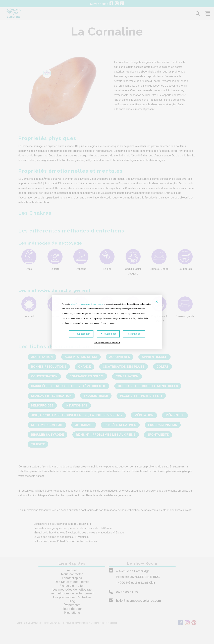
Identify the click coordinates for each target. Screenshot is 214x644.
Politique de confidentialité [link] (107, 343)
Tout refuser (108, 334)
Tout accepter (81, 334)
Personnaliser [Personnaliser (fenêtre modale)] (134, 334)
